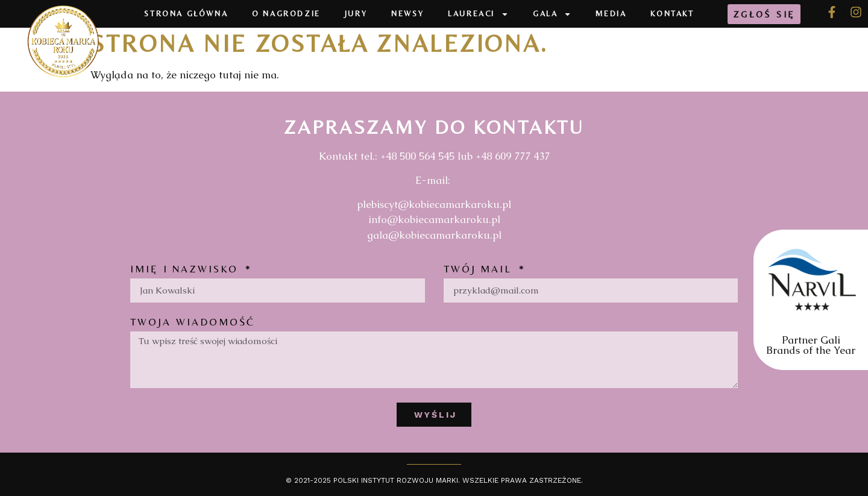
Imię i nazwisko (187, 269)
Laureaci (478, 14)
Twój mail (480, 269)
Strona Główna (186, 14)
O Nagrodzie (286, 14)
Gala (552, 14)
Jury (356, 14)
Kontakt (672, 14)
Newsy (407, 14)
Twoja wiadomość (193, 322)
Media (611, 14)
